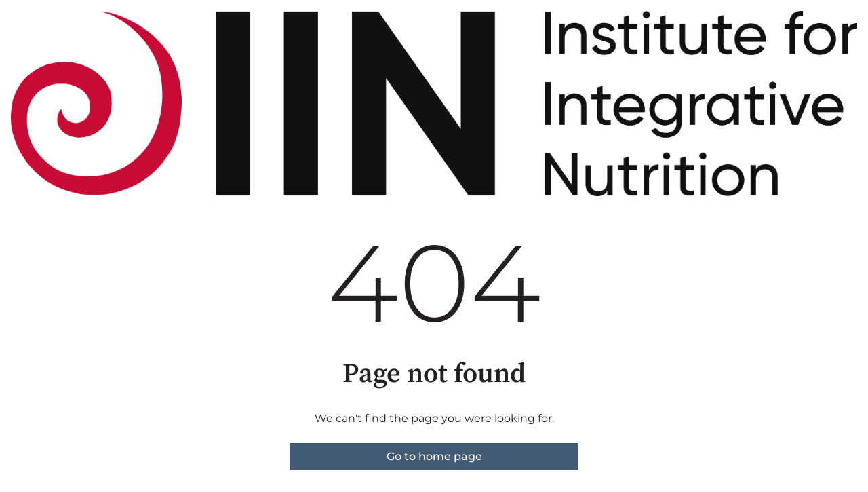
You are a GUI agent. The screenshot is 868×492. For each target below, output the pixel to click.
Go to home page (434, 456)
